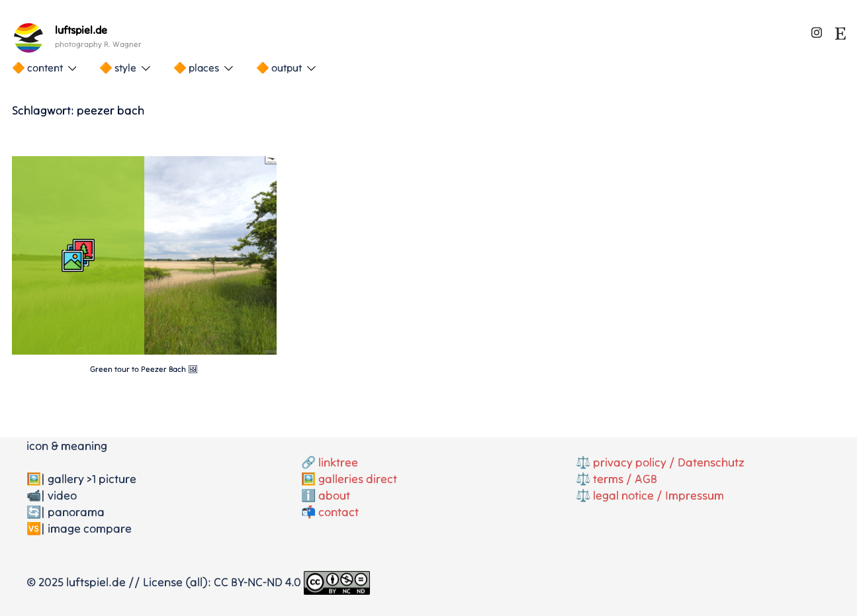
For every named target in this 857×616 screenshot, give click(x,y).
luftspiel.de (81, 30)
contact (338, 512)
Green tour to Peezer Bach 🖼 (144, 369)
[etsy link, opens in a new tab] (840, 30)
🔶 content (37, 67)
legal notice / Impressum (658, 495)
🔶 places (196, 67)
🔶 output (279, 67)
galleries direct (358, 479)
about (334, 495)
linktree (338, 462)
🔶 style (118, 67)
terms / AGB (625, 479)
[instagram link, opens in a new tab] (817, 30)
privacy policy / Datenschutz (669, 462)
